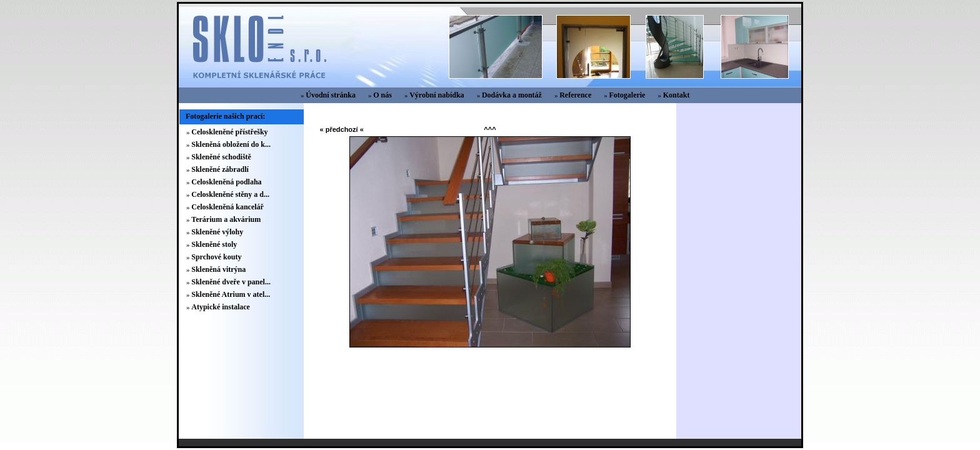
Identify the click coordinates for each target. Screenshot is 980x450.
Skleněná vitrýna (218, 269)
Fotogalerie (627, 95)
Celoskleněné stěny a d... (230, 194)
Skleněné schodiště (221, 157)
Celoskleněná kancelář (227, 207)
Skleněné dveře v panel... (231, 282)
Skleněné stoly (214, 244)
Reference (575, 95)
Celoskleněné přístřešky (229, 132)
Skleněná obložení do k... (231, 144)
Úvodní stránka (331, 95)
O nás (382, 95)
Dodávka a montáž (512, 95)
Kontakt (677, 95)
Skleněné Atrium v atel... (231, 294)
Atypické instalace (221, 307)
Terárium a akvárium (226, 219)
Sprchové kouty (216, 257)
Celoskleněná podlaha (226, 182)
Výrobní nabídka (437, 95)
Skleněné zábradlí (220, 169)
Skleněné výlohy (217, 232)
